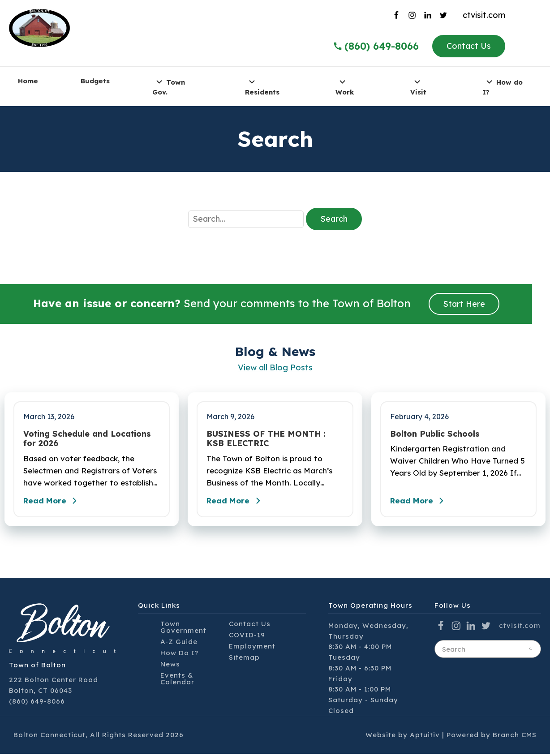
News (170, 666)
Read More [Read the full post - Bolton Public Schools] (421, 503)
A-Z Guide (179, 644)
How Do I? (179, 655)
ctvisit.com (484, 15)
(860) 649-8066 (37, 703)
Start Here (464, 304)
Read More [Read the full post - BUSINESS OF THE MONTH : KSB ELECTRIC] (237, 503)
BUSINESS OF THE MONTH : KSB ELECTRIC (266, 439)
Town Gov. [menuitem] (169, 86)
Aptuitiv (425, 737)
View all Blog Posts (275, 367)
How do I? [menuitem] (503, 86)
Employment (252, 648)
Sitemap (244, 659)
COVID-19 (247, 637)
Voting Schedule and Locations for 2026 (87, 439)
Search (334, 219)
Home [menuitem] (28, 81)
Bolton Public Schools (435, 434)
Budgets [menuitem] (95, 81)
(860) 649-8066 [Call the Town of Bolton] (376, 46)
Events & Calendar (177, 681)
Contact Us (469, 46)
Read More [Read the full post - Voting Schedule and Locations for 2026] (54, 503)
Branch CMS (515, 737)
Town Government (183, 629)
